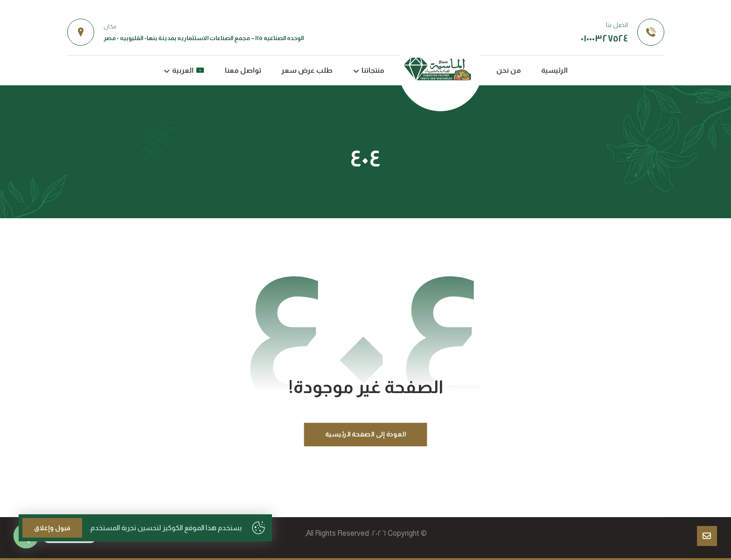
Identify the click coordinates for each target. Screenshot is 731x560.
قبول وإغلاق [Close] (52, 528)
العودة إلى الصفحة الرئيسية (366, 434)
